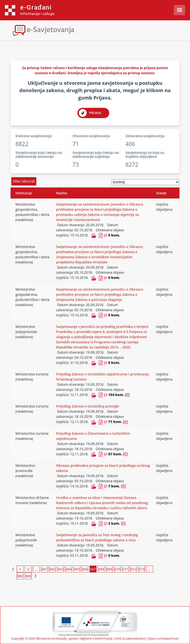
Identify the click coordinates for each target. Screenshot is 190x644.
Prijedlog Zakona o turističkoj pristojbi (87, 406)
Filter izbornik (24, 181)
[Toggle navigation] (43, 30)
